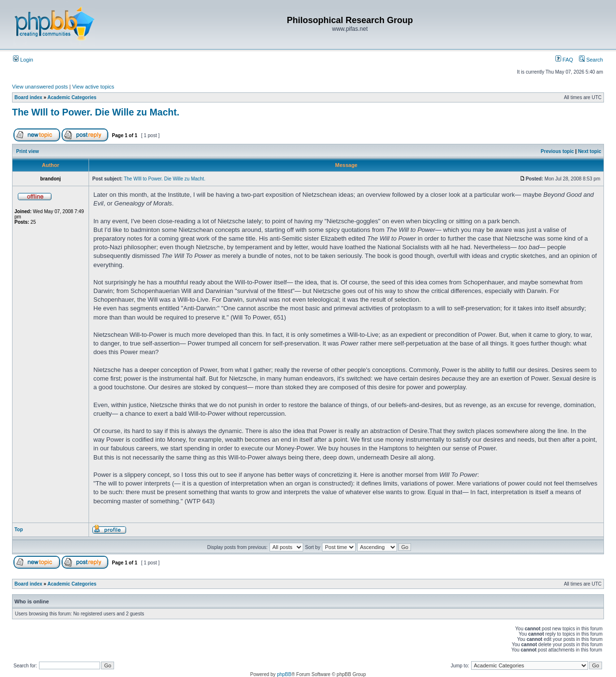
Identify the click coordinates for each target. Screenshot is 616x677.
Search (591, 60)
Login (23, 60)
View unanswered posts (40, 87)
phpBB (284, 674)
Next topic (590, 151)
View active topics (93, 87)
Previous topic (558, 151)
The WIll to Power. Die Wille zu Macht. (96, 112)
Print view (28, 151)
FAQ (564, 60)
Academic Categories (72, 97)
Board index (28, 97)
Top (19, 530)
